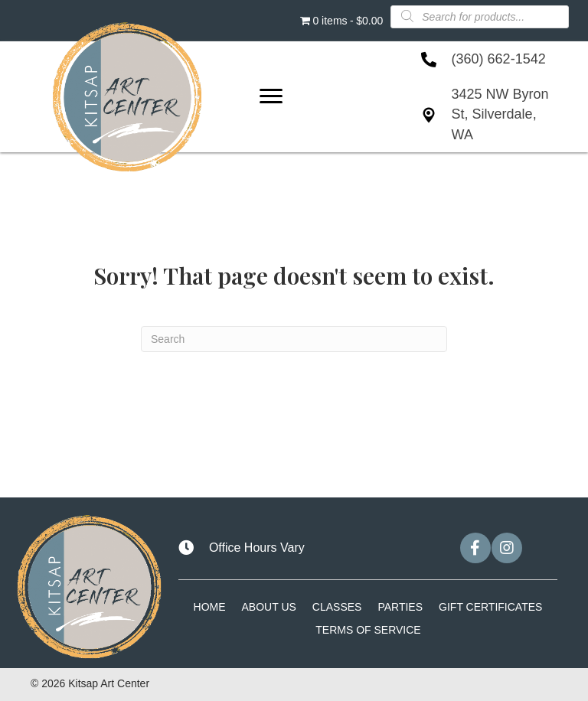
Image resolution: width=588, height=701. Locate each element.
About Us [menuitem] (269, 607)
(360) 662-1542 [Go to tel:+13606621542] (499, 59)
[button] (475, 548)
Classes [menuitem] (337, 607)
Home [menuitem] (210, 607)
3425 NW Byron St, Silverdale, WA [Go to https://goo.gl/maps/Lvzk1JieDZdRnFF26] (500, 114)
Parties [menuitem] (400, 607)
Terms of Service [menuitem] (368, 630)
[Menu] (271, 96)
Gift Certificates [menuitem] (490, 607)
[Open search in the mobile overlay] (480, 16)
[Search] (294, 339)
